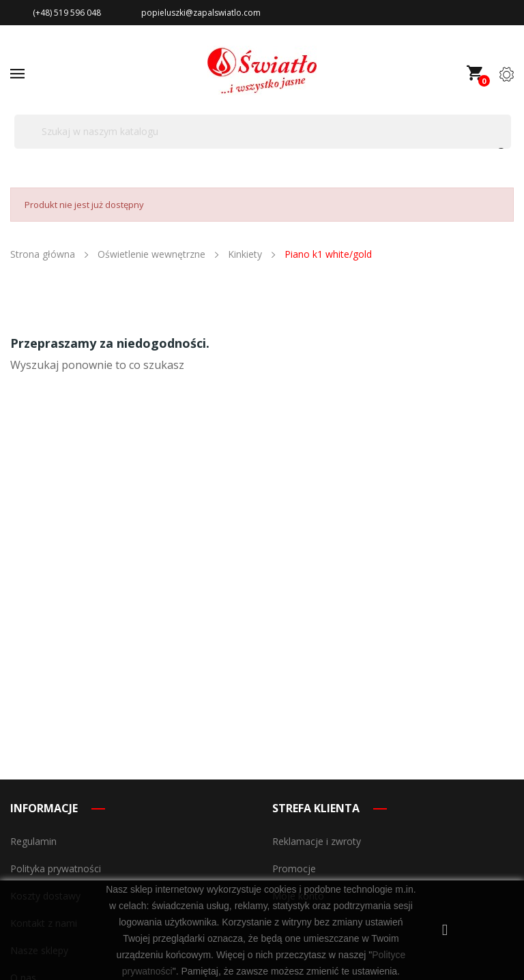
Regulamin (33, 841)
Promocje (294, 868)
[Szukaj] (263, 132)
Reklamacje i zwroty (317, 841)
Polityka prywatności (56, 868)
